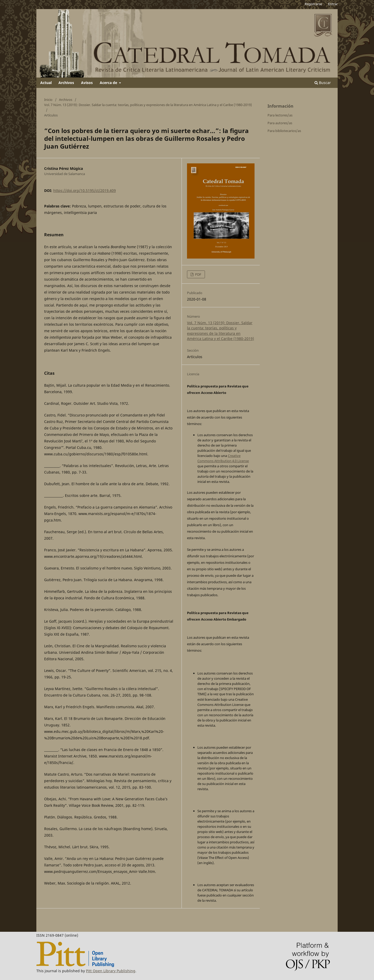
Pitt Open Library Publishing (111, 971)
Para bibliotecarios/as (284, 131)
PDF (198, 274)
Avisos (87, 83)
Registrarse (313, 4)
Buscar (323, 83)
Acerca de (109, 83)
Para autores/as (280, 123)
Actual (46, 83)
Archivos (66, 83)
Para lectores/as (280, 115)
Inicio (48, 100)
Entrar (333, 4)
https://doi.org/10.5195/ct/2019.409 (85, 190)
